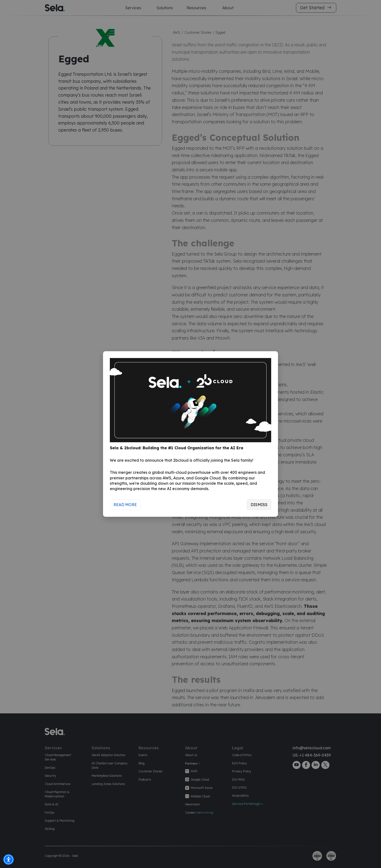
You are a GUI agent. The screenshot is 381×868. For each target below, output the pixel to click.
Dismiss (259, 505)
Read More (125, 505)
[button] (9, 860)
